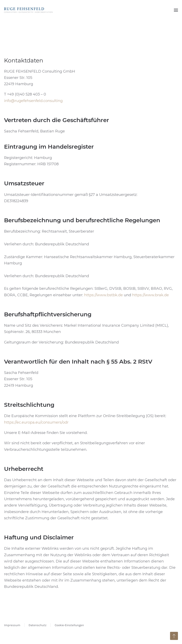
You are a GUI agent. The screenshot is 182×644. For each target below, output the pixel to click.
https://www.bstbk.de (103, 295)
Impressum (12, 625)
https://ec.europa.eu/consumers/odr (36, 422)
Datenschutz (37, 625)
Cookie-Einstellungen (69, 625)
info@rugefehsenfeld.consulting (33, 101)
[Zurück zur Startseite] (28, 10)
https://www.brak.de (150, 295)
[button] (176, 10)
